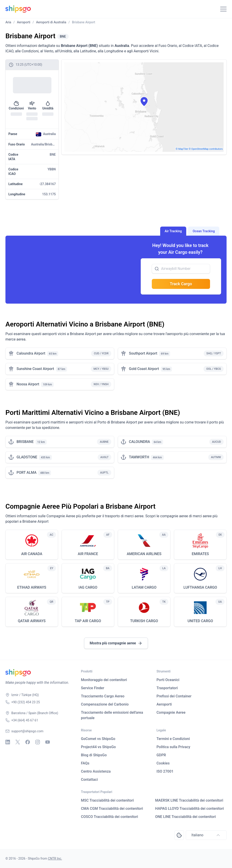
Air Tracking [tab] (173, 231)
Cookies (163, 763)
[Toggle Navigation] (223, 9)
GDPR (161, 755)
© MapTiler (182, 149)
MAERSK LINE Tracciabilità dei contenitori (189, 800)
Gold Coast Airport (144, 369)
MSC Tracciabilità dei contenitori (107, 800)
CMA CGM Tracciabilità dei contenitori (112, 809)
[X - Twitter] (18, 742)
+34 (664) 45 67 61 (25, 720)
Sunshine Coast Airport (35, 369)
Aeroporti (164, 704)
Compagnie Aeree (171, 712)
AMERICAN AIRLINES (144, 554)
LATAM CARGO (144, 587)
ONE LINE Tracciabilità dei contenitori (186, 817)
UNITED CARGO (200, 621)
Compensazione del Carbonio (105, 704)
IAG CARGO (88, 587)
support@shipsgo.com (27, 731)
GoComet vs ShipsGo (98, 739)
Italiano (206, 835)
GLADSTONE (27, 457)
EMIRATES (200, 554)
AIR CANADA (32, 554)
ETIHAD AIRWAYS (32, 587)
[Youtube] (48, 742)
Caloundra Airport (31, 353)
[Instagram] (38, 742)
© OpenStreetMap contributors (206, 149)
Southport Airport (143, 353)
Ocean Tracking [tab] (204, 231)
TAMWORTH (139, 457)
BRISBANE (25, 442)
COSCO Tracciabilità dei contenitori (109, 817)
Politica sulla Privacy (173, 747)
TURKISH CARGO (144, 621)
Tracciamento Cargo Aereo (103, 696)
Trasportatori (167, 688)
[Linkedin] (8, 742)
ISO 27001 (165, 771)
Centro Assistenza (96, 771)
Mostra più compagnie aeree (116, 643)
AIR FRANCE (88, 554)
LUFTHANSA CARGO (200, 587)
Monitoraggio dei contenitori (104, 680)
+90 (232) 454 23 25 (26, 702)
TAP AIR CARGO (88, 621)
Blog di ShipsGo (94, 755)
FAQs (85, 763)
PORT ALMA (27, 473)
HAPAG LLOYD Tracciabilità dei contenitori (190, 809)
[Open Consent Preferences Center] (179, 835)
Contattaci (89, 780)
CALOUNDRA (139, 442)
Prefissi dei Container (174, 696)
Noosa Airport (28, 384)
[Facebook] (28, 742)
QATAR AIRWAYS (32, 621)
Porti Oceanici (168, 680)
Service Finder (93, 688)
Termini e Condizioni (173, 739)
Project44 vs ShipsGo (98, 747)
